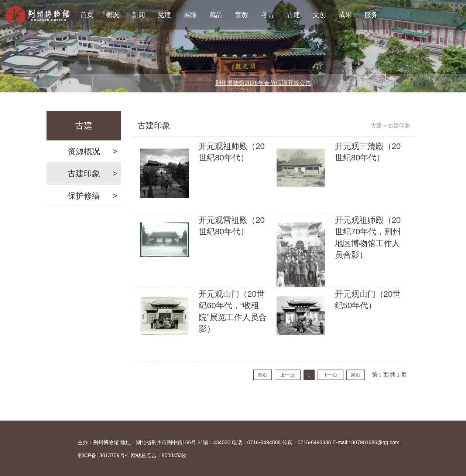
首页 (87, 15)
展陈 (190, 15)
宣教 (242, 15)
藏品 (216, 15)
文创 (319, 15)
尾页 (356, 375)
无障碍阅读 (398, 15)
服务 (371, 15)
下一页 (330, 375)
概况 (113, 15)
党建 (164, 15)
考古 (268, 15)
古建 (294, 15)
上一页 (287, 375)
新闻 (138, 15)
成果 (345, 15)
